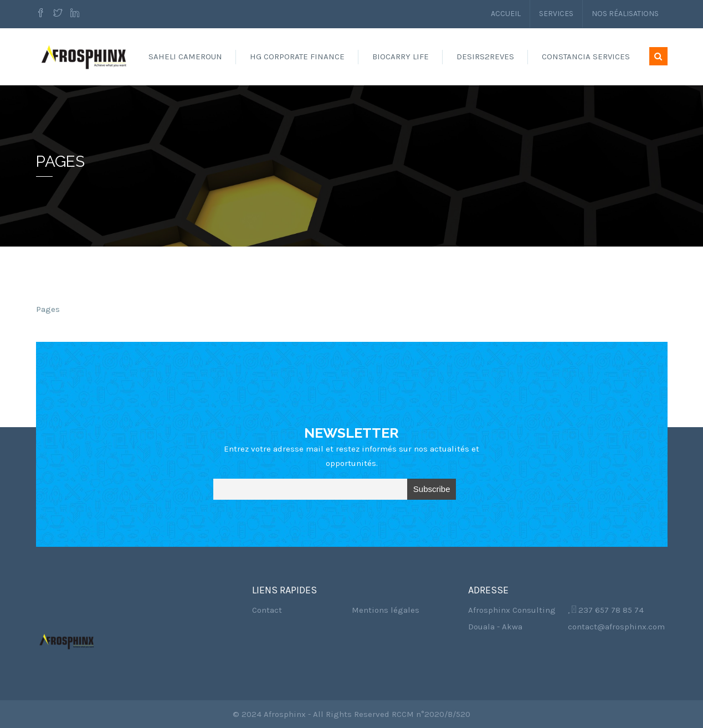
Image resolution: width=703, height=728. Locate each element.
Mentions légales (386, 610)
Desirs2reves (485, 57)
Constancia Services (586, 57)
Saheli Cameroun (185, 57)
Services (556, 14)
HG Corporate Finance (297, 57)
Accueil (506, 14)
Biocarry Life (401, 57)
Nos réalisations (625, 14)
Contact (267, 610)
